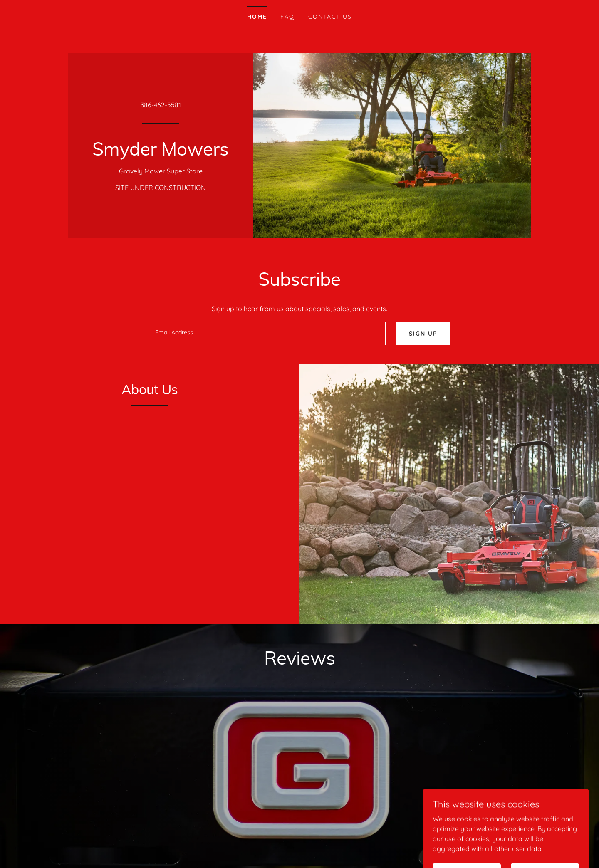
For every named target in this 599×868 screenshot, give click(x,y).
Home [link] (257, 17)
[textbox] (267, 334)
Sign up (423, 334)
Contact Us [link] (330, 17)
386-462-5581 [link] (161, 105)
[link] (161, 153)
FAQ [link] (287, 17)
